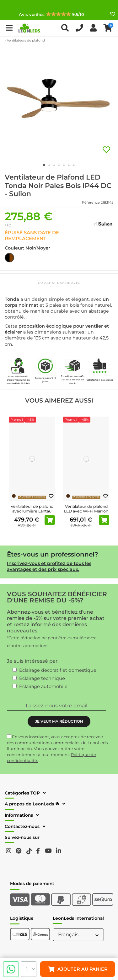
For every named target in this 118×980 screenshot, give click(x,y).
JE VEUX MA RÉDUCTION (59, 721)
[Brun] (14, 496)
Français (79, 935)
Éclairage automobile (43, 686)
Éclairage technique (42, 678)
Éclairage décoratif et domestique (58, 670)
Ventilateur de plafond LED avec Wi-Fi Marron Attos (86, 511)
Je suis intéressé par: (33, 661)
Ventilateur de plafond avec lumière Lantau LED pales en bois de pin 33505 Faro (32, 513)
